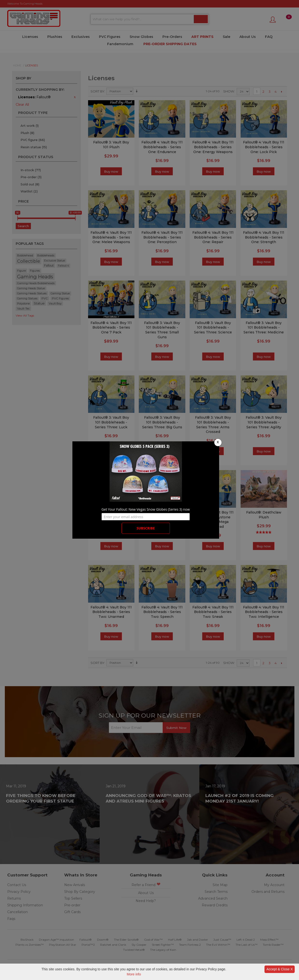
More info (134, 974)
